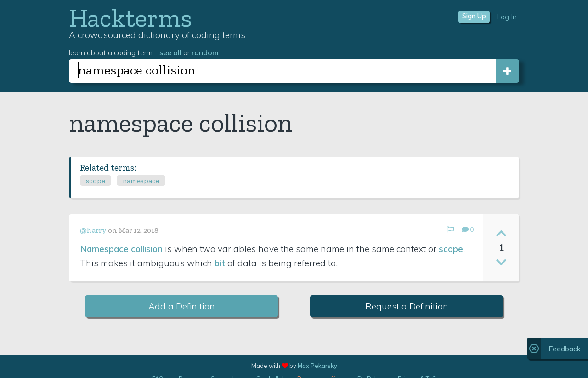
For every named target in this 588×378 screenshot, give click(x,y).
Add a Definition (182, 306)
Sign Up (474, 16)
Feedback (565, 349)
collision (147, 249)
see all (170, 52)
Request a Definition (407, 306)
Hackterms (130, 18)
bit (220, 263)
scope (96, 180)
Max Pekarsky (317, 366)
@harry (93, 230)
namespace (141, 180)
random (205, 52)
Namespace (104, 249)
